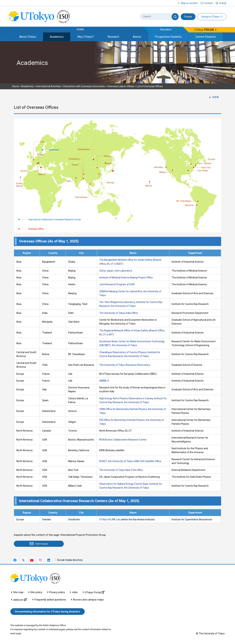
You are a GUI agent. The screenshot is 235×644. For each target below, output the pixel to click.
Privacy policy (57, 592)
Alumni (137, 37)
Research (113, 37)
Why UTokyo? (86, 37)
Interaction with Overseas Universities (84, 86)
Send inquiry (34, 544)
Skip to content (189, 3)
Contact (208, 3)
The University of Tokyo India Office (119, 313)
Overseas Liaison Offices (121, 86)
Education (166, 29)
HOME (80, 29)
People (188, 17)
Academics (57, 37)
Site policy (36, 592)
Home (15, 86)
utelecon (20, 600)
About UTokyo (28, 37)
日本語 (215, 97)
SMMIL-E (104, 381)
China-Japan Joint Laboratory (116, 271)
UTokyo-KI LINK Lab (110, 519)
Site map (18, 592)
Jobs (75, 592)
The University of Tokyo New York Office (121, 470)
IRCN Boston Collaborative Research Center (123, 440)
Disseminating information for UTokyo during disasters (48, 612)
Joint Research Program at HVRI (117, 284)
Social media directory (70, 560)
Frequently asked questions (50, 600)
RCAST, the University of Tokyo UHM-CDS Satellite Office (130, 461)
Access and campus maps (88, 600)
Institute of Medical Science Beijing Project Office (126, 278)
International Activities (49, 86)
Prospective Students (168, 37)
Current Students (206, 37)
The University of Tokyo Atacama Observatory (125, 365)
